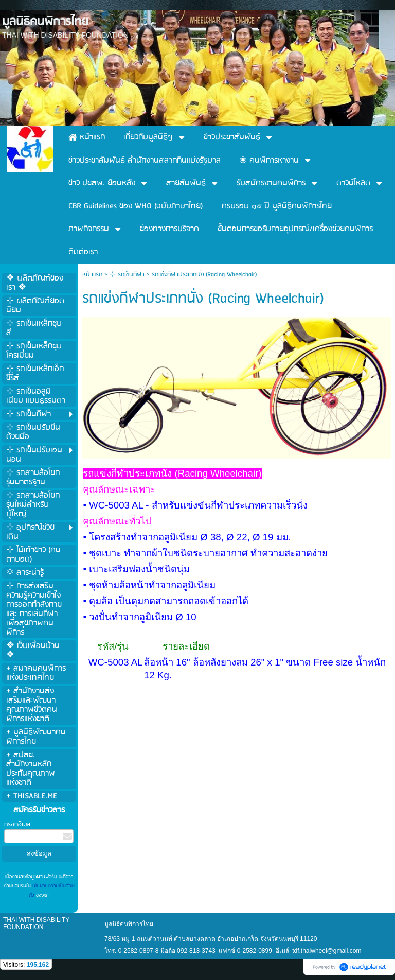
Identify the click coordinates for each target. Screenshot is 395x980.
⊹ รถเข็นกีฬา (127, 275)
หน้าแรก (92, 275)
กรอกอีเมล (17, 824)
